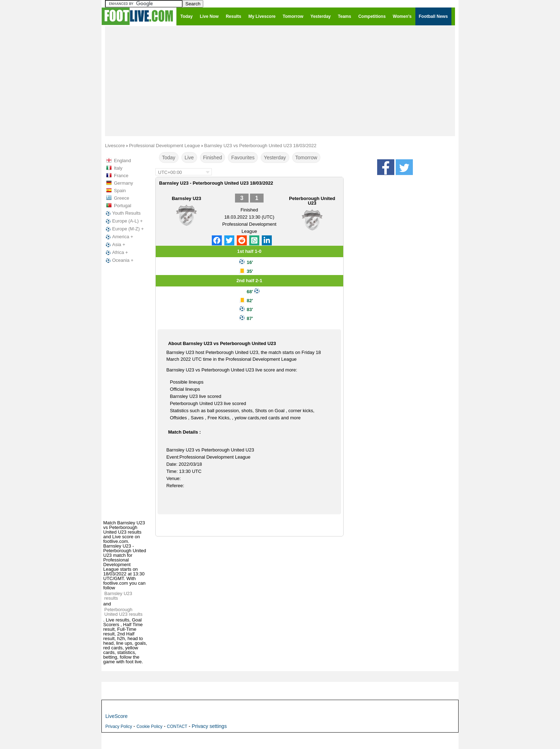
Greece (122, 198)
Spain (120, 191)
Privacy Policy (119, 726)
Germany (123, 183)
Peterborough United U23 (312, 201)
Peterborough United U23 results (123, 612)
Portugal (122, 206)
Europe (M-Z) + (124, 229)
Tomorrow (306, 158)
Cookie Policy (149, 726)
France (121, 176)
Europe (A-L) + (124, 221)
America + (119, 237)
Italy (118, 168)
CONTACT (177, 726)
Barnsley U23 (186, 198)
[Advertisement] (280, 81)
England (122, 161)
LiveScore (116, 716)
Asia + (115, 245)
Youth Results (122, 213)
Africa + (116, 253)
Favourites (243, 158)
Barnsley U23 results (118, 596)
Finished (213, 158)
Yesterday (275, 158)
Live (189, 158)
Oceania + (119, 260)
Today (169, 158)
